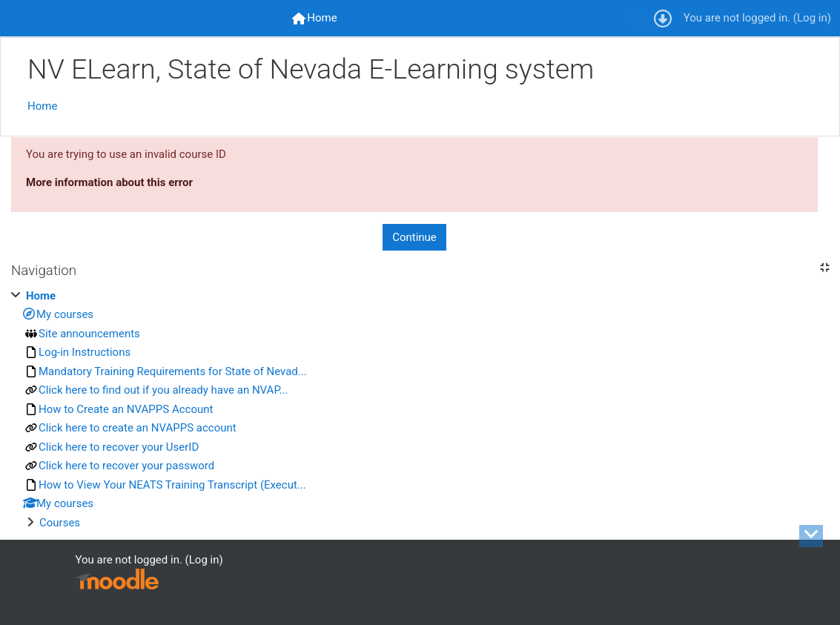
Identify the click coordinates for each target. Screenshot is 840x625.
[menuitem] (314, 18)
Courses (60, 523)
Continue (414, 237)
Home (42, 106)
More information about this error (109, 182)
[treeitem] (420, 410)
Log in (812, 18)
